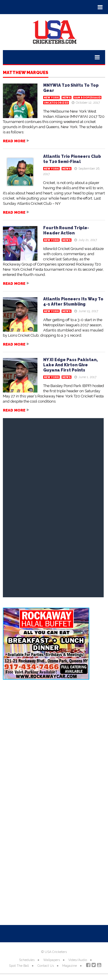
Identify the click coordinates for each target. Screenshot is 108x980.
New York (51, 98)
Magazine (70, 966)
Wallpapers (52, 960)
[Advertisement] (54, 744)
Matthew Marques (26, 73)
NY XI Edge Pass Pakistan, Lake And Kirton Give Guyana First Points (70, 365)
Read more (14, 141)
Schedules (27, 960)
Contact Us (46, 966)
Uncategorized (56, 103)
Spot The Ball (19, 966)
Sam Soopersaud (87, 98)
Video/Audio (78, 960)
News (67, 98)
